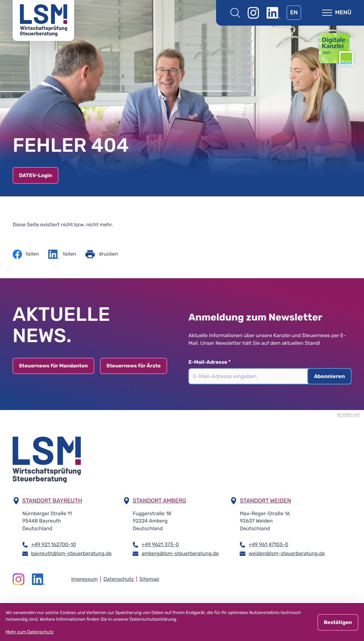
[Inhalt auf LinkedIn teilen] (62, 254)
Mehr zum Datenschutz (30, 632)
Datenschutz (119, 579)
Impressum (84, 579)
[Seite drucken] (102, 254)
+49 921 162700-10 (53, 544)
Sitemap (149, 579)
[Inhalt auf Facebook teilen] (26, 254)
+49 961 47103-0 (268, 544)
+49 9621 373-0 (160, 544)
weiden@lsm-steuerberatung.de (287, 553)
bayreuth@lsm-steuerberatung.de (71, 553)
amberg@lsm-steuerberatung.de (180, 553)
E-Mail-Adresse (212, 362)
